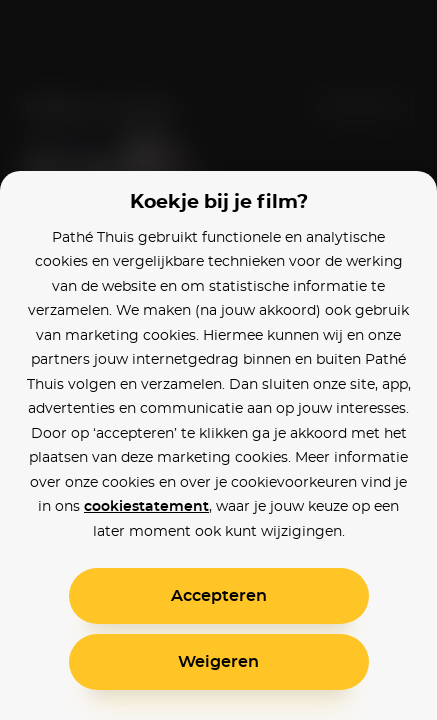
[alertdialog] (218, 360)
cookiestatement (146, 507)
